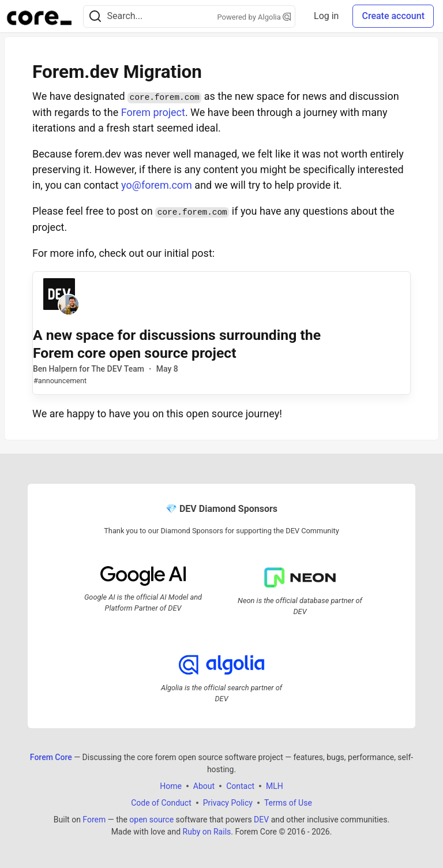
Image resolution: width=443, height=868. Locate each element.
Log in (326, 16)
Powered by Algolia (254, 17)
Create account (393, 16)
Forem (94, 820)
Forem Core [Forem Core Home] (51, 757)
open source (151, 820)
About (204, 786)
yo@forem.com (157, 185)
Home (171, 786)
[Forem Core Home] (39, 16)
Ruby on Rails (207, 832)
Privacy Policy (228, 803)
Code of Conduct (161, 803)
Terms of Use (288, 803)
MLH (275, 786)
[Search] (95, 16)
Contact (240, 786)
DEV (261, 820)
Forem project (153, 112)
